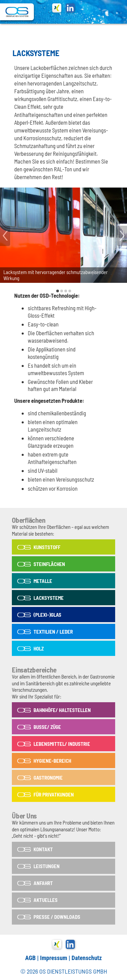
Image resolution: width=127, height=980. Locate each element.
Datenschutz (87, 958)
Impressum (54, 958)
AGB (30, 958)
